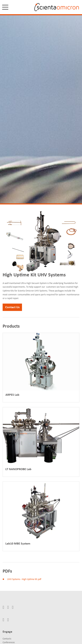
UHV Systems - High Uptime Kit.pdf (24, 579)
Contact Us (12, 307)
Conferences (9, 643)
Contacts (7, 639)
